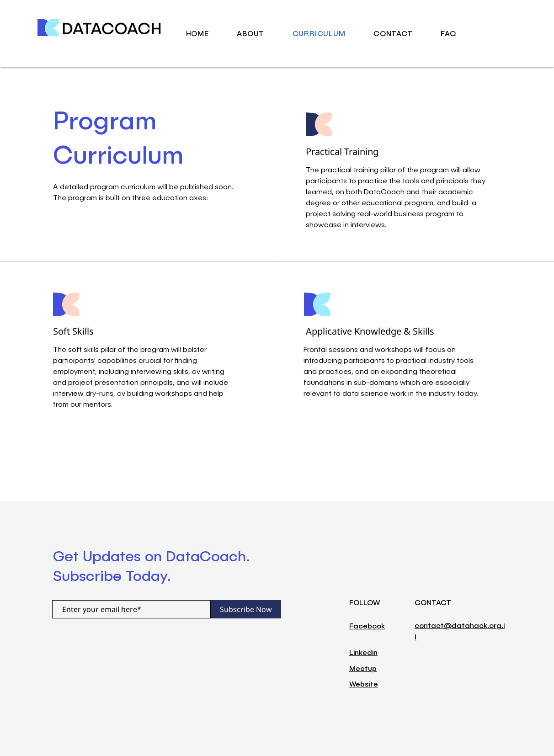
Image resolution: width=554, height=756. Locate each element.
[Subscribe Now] (246, 609)
